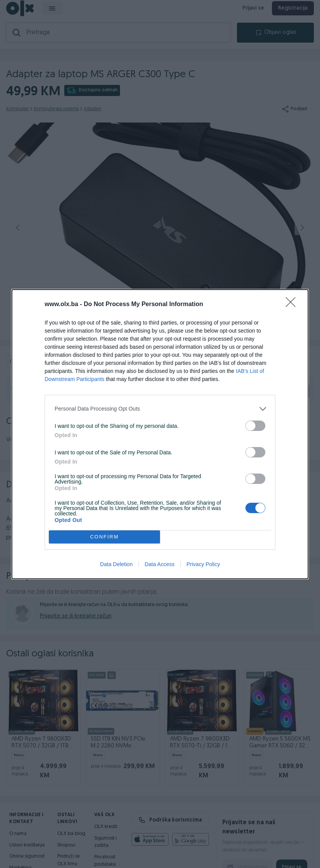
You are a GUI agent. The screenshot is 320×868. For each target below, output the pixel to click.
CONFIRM (104, 537)
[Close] (293, 305)
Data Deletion (116, 564)
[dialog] (160, 434)
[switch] (255, 426)
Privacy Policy (203, 564)
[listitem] (160, 409)
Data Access (160, 564)
